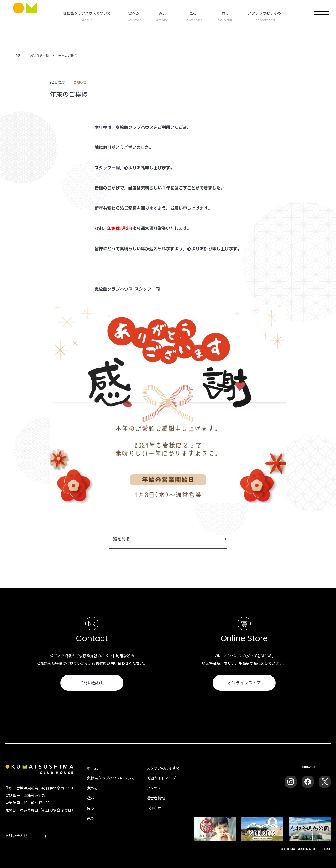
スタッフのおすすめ (163, 768)
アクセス (154, 788)
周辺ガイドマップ (161, 778)
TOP (18, 56)
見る (91, 808)
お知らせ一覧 (39, 56)
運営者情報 (156, 798)
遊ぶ (91, 798)
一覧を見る (168, 539)
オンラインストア (244, 683)
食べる (92, 788)
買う (91, 818)
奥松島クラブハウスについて (111, 778)
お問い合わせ (92, 683)
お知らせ (154, 808)
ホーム (92, 768)
